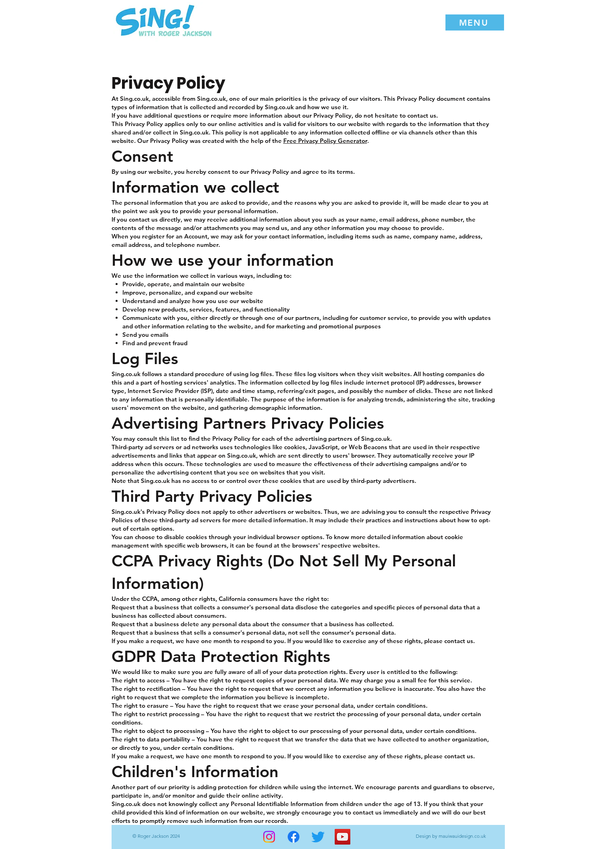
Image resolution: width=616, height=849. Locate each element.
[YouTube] (343, 837)
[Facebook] (294, 837)
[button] (475, 22)
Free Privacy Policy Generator (325, 141)
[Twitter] (318, 837)
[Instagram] (269, 837)
